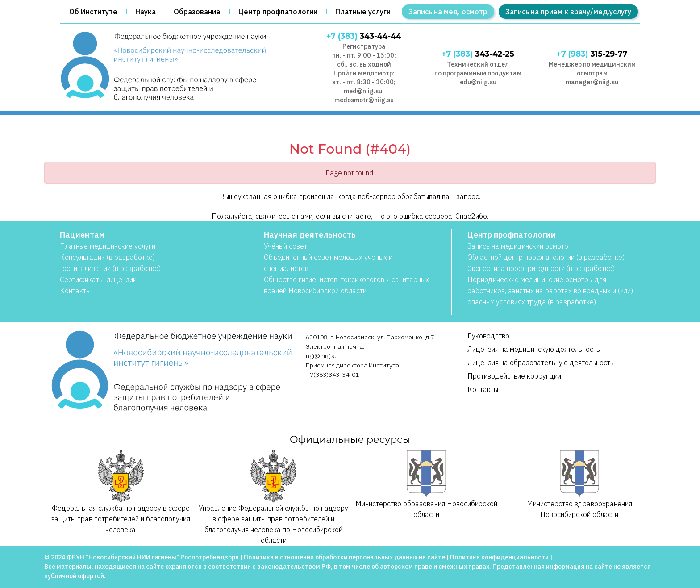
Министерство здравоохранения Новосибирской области (579, 484)
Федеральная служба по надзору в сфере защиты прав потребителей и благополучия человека (121, 492)
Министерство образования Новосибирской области (426, 484)
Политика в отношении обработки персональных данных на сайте (344, 557)
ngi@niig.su (322, 356)
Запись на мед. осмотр (448, 12)
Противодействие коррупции (514, 376)
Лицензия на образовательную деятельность (541, 363)
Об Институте (93, 12)
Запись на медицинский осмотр (518, 246)
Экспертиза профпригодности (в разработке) (541, 268)
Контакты (75, 291)
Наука (146, 12)
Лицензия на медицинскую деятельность (534, 349)
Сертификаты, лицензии (98, 279)
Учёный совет (285, 246)
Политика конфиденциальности (499, 557)
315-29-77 (592, 54)
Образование (197, 12)
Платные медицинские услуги (108, 246)
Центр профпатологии (278, 12)
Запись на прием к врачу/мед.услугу (568, 12)
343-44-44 (364, 36)
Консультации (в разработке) (107, 257)
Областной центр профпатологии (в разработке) (546, 257)
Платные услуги (363, 12)
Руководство (488, 336)
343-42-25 (478, 54)
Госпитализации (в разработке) (110, 268)
